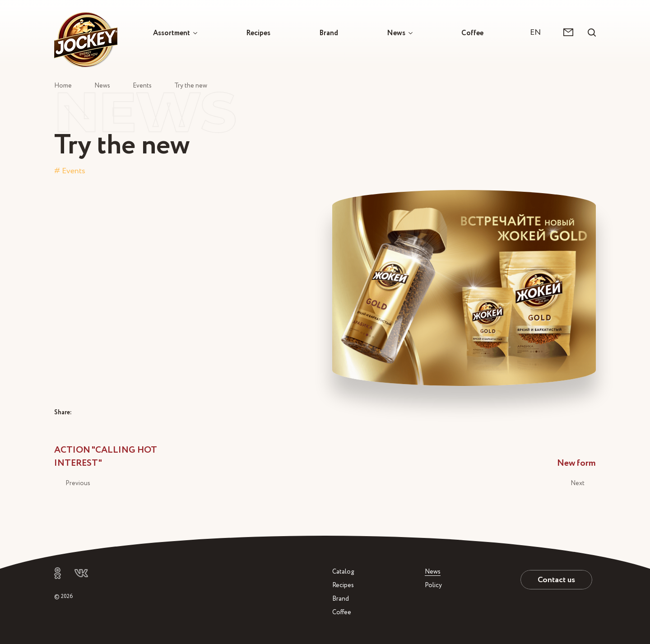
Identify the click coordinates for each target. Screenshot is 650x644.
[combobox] (540, 32)
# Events (70, 171)
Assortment (172, 33)
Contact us (556, 580)
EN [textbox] (535, 32)
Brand (329, 33)
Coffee (472, 33)
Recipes (258, 33)
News (396, 33)
